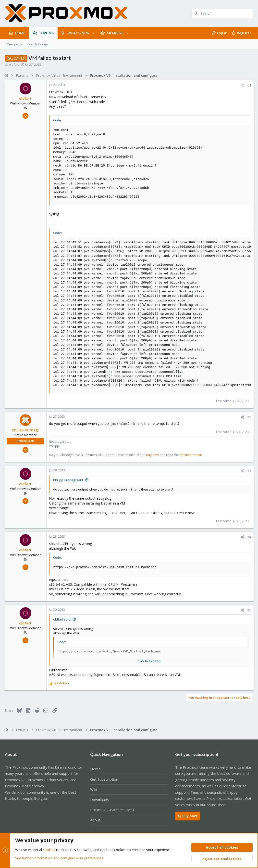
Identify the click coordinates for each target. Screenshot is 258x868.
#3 (249, 471)
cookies (49, 850)
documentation (191, 455)
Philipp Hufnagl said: (69, 480)
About (95, 820)
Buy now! (188, 816)
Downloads (100, 800)
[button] (93, 33)
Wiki (93, 789)
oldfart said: (63, 619)
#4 (249, 537)
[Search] (222, 13)
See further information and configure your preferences (59, 858)
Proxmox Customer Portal (112, 810)
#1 (249, 85)
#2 (249, 417)
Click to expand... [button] (150, 661)
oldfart (14, 65)
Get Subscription (104, 779)
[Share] (242, 85)
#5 (249, 610)
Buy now (153, 455)
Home (95, 769)
